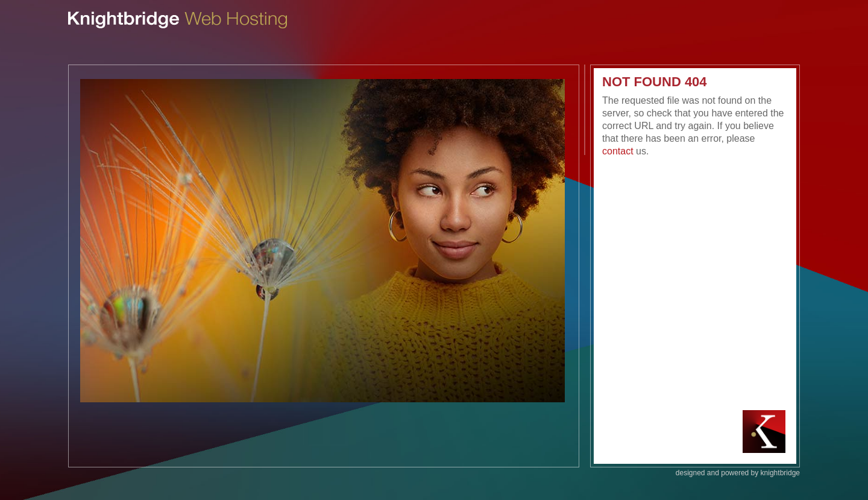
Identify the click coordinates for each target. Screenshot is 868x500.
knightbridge (780, 473)
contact (618, 151)
